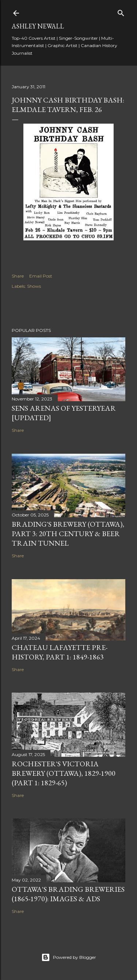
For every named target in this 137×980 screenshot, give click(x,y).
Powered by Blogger (69, 957)
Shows (34, 286)
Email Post (41, 276)
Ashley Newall (38, 26)
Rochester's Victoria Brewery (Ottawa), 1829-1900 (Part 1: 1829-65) (64, 773)
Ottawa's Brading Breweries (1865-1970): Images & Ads (68, 894)
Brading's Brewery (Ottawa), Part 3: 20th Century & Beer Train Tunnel (68, 534)
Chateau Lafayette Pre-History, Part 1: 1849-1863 (60, 652)
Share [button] (18, 276)
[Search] (121, 11)
